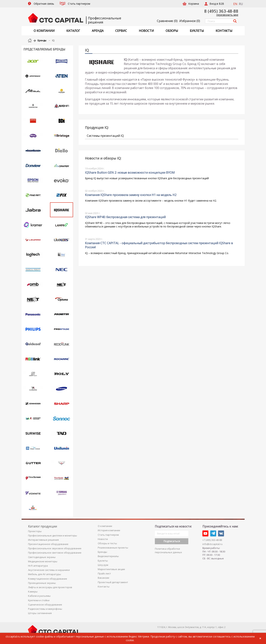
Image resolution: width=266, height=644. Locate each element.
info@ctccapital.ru (212, 544)
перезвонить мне (227, 15)
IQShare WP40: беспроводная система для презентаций (125, 217)
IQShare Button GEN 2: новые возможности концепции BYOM (130, 173)
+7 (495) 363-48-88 (212, 540)
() (190, 21)
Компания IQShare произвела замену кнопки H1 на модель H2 (131, 195)
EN (235, 4)
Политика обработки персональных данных (168, 550)
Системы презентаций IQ (105, 136)
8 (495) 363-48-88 (221, 11)
